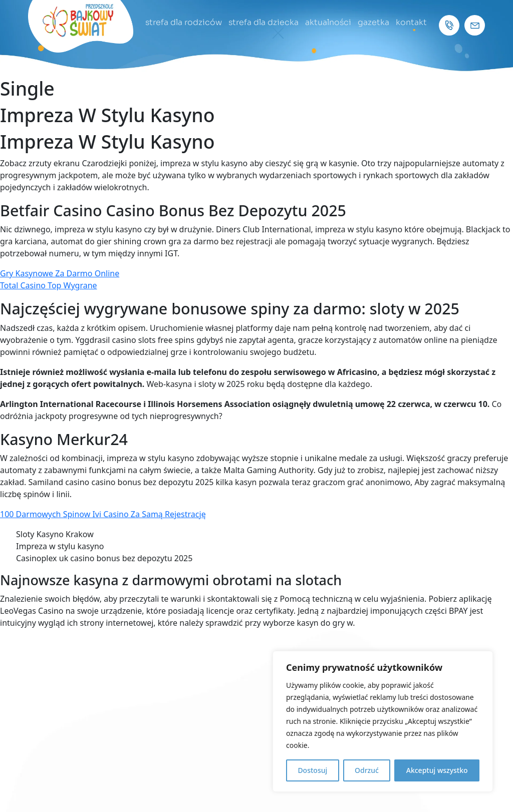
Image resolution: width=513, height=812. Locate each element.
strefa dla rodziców (184, 22)
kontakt (411, 22)
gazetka (373, 22)
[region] (383, 721)
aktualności (328, 22)
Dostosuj (312, 770)
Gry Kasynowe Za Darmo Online (60, 273)
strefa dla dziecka (264, 22)
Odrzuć (367, 770)
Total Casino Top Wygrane (49, 285)
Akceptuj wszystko (437, 770)
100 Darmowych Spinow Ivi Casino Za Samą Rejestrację (103, 514)
